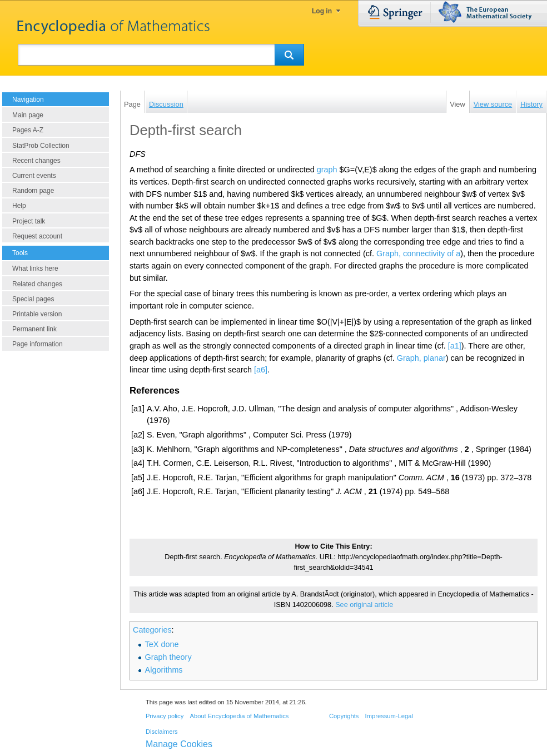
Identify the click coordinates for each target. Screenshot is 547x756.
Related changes (37, 284)
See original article (364, 605)
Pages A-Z (28, 130)
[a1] (455, 346)
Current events (34, 176)
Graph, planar (421, 358)
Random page (33, 191)
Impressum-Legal (389, 716)
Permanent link (34, 329)
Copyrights (344, 716)
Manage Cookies (179, 744)
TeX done (162, 644)
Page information (38, 344)
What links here (35, 268)
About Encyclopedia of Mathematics (239, 716)
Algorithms (164, 670)
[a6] (261, 370)
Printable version (37, 314)
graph (327, 170)
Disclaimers (162, 732)
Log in (322, 11)
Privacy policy (165, 716)
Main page (28, 115)
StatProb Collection (41, 146)
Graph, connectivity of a (418, 253)
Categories (152, 630)
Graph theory (168, 657)
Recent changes (36, 161)
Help (19, 206)
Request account (37, 236)
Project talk (29, 221)
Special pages (33, 299)
